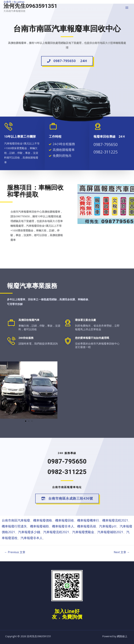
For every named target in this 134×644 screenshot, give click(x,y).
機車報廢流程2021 (115, 520)
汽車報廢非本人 (32, 538)
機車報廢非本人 (63, 526)
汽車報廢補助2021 (110, 532)
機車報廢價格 (43, 520)
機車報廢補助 (39, 526)
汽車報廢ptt (108, 526)
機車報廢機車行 (88, 520)
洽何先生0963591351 (30, 6)
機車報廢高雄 (87, 526)
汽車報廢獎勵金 (83, 532)
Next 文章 (122, 552)
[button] (67, 63)
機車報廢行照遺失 (14, 526)
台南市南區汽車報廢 (16, 520)
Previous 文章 (15, 552)
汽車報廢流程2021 (56, 532)
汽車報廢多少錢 (29, 532)
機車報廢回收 (65, 520)
